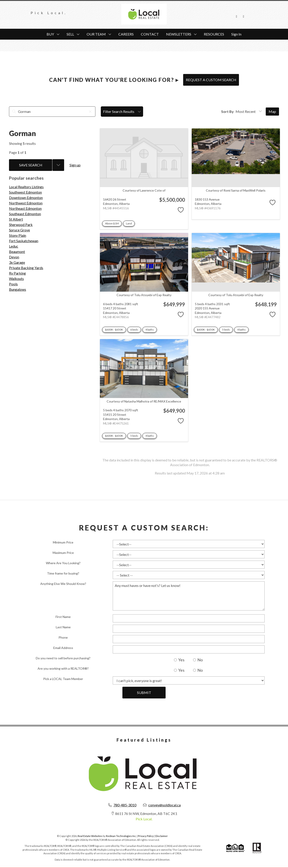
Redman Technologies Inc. (121, 836)
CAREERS (126, 34)
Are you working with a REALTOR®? (63, 668)
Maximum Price (63, 553)
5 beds (226, 330)
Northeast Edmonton (25, 208)
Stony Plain (18, 235)
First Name (63, 617)
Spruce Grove (19, 230)
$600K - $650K (114, 330)
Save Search (31, 165)
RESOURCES (214, 34)
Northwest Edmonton (26, 203)
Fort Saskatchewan (24, 241)
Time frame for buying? (63, 573)
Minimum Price (63, 542)
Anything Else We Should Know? (63, 584)
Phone (63, 637)
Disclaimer (162, 836)
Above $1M (112, 223)
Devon (14, 257)
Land (129, 223)
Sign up (75, 165)
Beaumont (17, 252)
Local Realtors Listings (26, 187)
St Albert (16, 219)
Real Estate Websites (90, 836)
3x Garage (17, 262)
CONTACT (150, 34)
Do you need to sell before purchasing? (63, 658)
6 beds (134, 330)
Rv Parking (17, 273)
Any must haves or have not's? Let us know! (189, 596)
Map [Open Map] (272, 111)
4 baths (150, 330)
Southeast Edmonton (25, 214)
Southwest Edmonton (25, 192)
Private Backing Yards (26, 268)
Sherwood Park (21, 225)
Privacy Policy (146, 836)
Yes (179, 660)
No (198, 660)
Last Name (63, 627)
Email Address (63, 648)
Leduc (14, 246)
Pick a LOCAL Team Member (63, 679)
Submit (144, 692)
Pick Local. (144, 819)
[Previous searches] (58, 165)
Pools (13, 284)
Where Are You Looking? (63, 563)
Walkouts (16, 279)
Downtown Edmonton (26, 198)
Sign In (236, 34)
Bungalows (18, 289)
